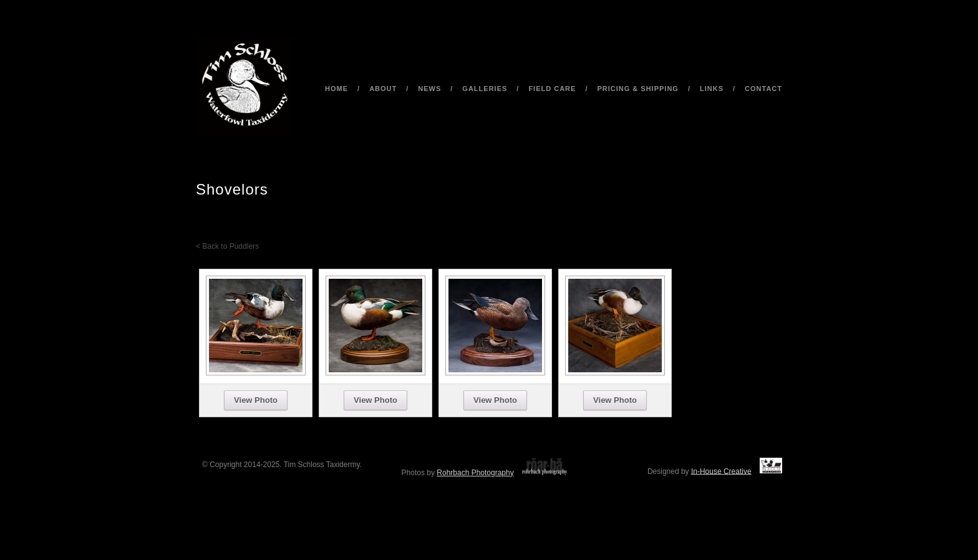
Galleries (485, 89)
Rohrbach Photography (475, 473)
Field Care (552, 89)
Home (336, 89)
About (383, 89)
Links (712, 89)
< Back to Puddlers (227, 246)
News (429, 89)
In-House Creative (721, 471)
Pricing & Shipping (637, 89)
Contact (763, 89)
